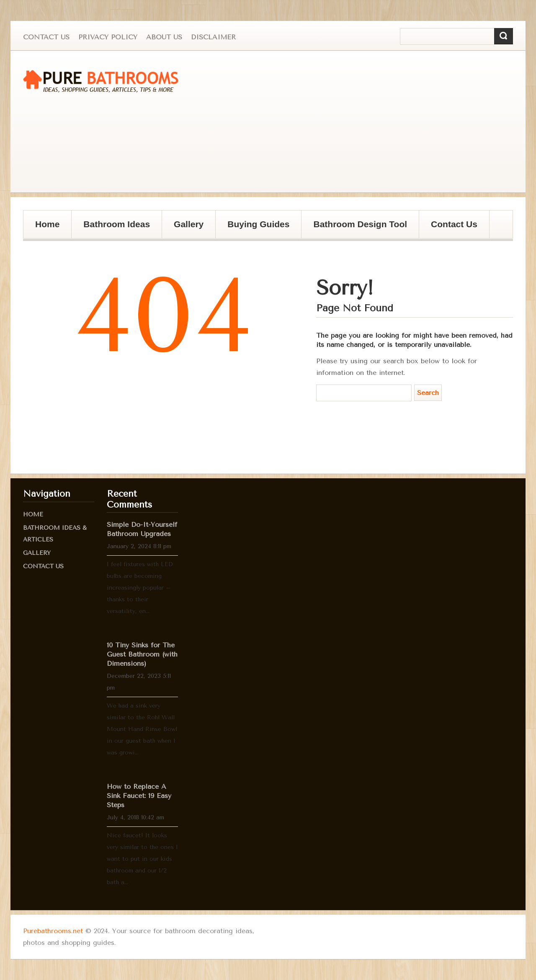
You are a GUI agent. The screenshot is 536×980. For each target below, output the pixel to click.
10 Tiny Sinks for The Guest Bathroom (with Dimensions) (142, 654)
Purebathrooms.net (53, 931)
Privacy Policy (108, 37)
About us (164, 37)
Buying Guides (255, 229)
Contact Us (46, 37)
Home (47, 224)
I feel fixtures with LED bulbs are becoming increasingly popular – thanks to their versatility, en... (140, 588)
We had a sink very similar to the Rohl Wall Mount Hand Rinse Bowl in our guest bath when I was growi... (142, 729)
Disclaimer (213, 37)
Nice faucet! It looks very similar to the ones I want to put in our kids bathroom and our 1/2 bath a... (142, 859)
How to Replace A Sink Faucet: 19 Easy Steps (139, 796)
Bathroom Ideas (117, 224)
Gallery (186, 229)
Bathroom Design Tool (360, 224)
